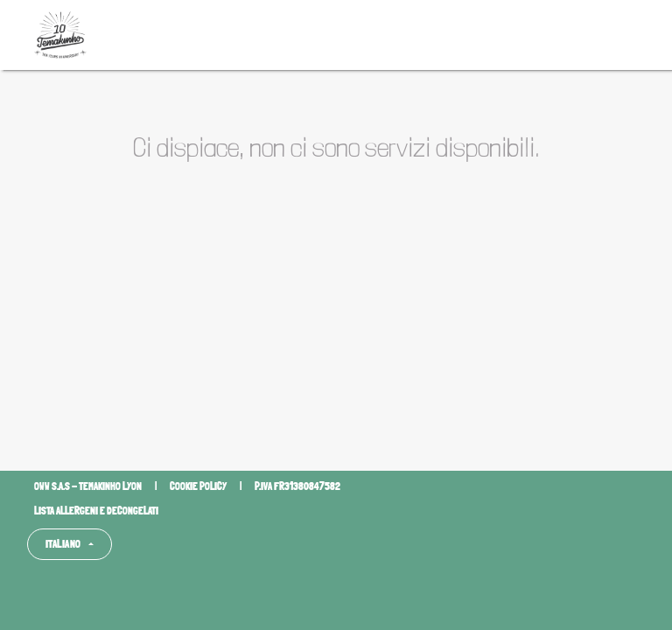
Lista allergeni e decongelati (96, 511)
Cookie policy (198, 486)
